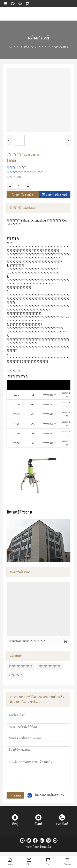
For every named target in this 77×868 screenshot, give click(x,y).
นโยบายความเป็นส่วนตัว (48, 795)
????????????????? (49, 667)
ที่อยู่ (15, 824)
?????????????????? (21, 667)
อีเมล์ (38, 824)
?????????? (15, 675)
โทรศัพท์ (62, 824)
